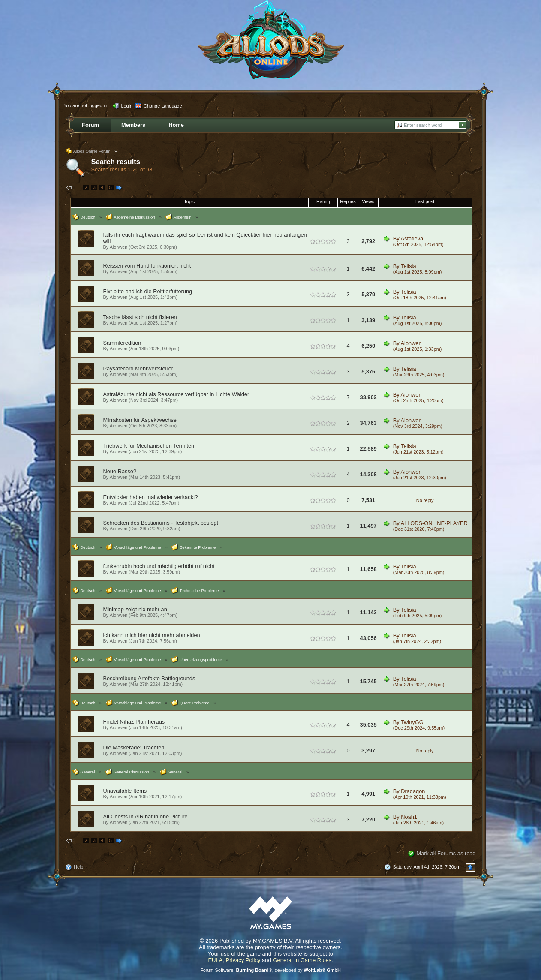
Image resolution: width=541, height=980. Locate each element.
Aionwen (119, 247)
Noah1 (409, 817)
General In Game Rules (302, 960)
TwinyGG (412, 722)
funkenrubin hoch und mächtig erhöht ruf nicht (159, 566)
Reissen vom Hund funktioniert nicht (147, 266)
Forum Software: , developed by (270, 970)
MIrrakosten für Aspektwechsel (141, 420)
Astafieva (412, 239)
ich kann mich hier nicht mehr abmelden (152, 635)
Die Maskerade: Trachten (134, 747)
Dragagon (413, 791)
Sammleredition (122, 343)
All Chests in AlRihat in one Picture (146, 816)
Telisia (409, 266)
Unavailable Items (125, 791)
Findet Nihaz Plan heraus (134, 722)
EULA (215, 960)
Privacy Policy (243, 960)
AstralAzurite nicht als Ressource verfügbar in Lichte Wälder (176, 394)
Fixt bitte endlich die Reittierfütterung (148, 291)
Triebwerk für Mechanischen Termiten (149, 446)
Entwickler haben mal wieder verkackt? (151, 497)
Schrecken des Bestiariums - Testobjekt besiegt (161, 523)
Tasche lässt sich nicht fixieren (140, 317)
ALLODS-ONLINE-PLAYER (434, 523)
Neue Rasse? (120, 471)
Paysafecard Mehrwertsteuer (138, 368)
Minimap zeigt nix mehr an (135, 609)
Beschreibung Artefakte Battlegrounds (149, 678)
